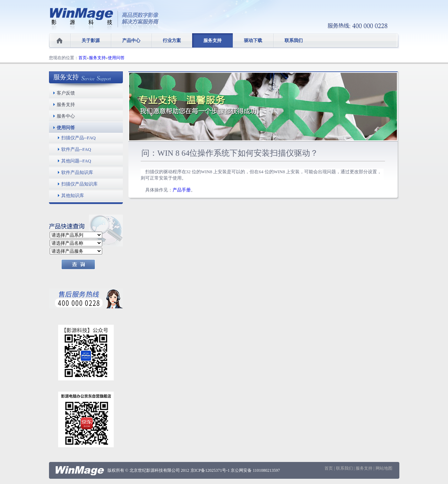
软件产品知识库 (77, 172)
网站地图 (384, 468)
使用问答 (116, 58)
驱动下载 (253, 40)
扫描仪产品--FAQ (79, 138)
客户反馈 (66, 93)
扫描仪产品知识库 (79, 184)
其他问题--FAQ (76, 161)
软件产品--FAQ (76, 149)
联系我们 (294, 40)
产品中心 (131, 40)
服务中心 (66, 116)
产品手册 (182, 190)
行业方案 (172, 40)
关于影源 (91, 40)
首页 (83, 58)
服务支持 (212, 40)
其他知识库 (73, 195)
